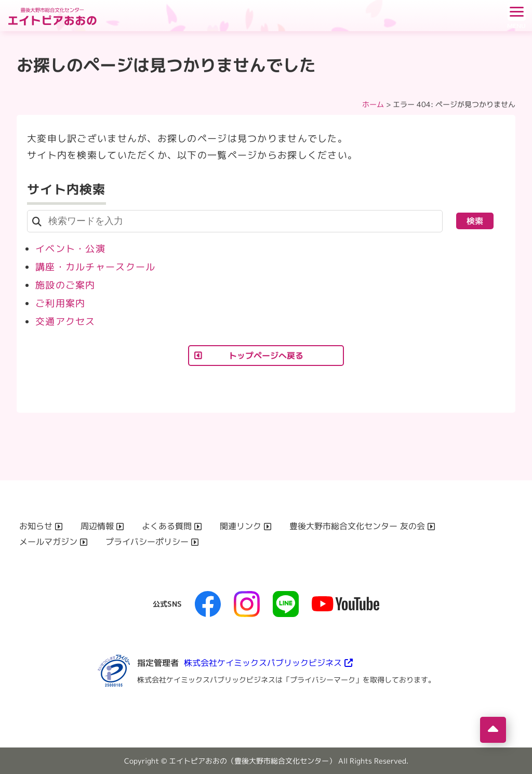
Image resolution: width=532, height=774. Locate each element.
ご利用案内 (60, 303)
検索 (475, 221)
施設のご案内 (65, 285)
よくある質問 (167, 526)
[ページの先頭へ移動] (493, 730)
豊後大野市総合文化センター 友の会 (357, 526)
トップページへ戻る (266, 356)
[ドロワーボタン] (516, 16)
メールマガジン (48, 542)
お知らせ (36, 526)
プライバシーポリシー (147, 542)
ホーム (373, 104)
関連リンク (241, 526)
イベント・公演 (70, 249)
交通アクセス (65, 322)
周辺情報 (97, 526)
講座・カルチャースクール (95, 267)
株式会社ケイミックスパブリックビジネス (263, 663)
